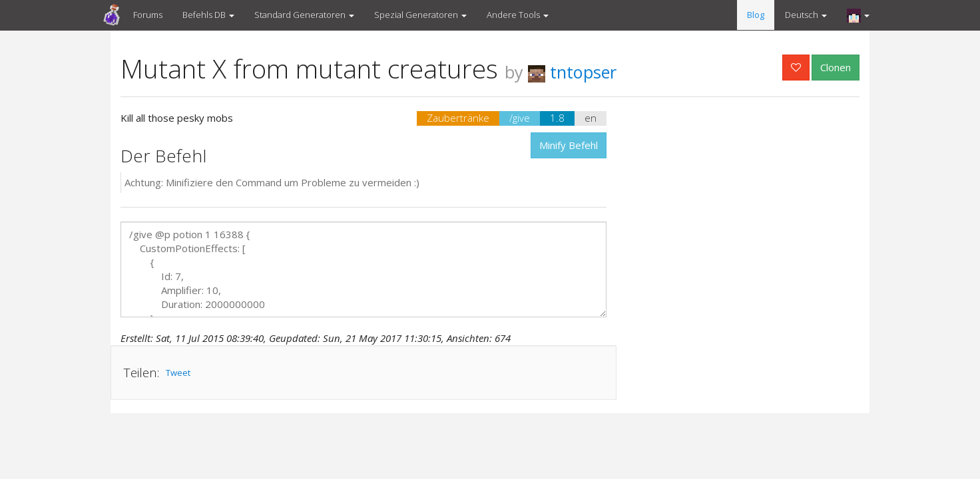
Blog (756, 15)
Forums (148, 15)
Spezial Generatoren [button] (420, 15)
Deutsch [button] (806, 15)
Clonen (836, 67)
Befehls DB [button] (208, 15)
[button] (858, 15)
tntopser (572, 72)
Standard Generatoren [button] (304, 15)
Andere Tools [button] (518, 15)
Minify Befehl (569, 145)
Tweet (178, 373)
